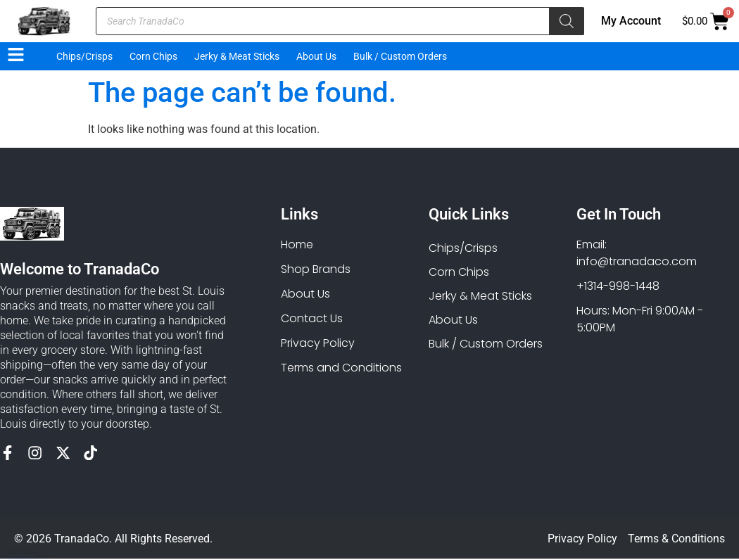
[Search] (567, 21)
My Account (631, 21)
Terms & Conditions (676, 540)
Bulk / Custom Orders (400, 56)
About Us (316, 56)
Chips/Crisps (84, 56)
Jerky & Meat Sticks (237, 56)
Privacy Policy (582, 540)
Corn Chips (153, 56)
